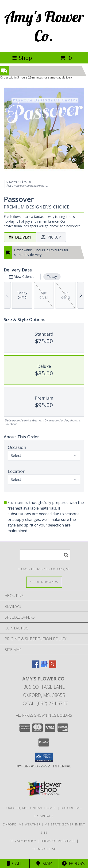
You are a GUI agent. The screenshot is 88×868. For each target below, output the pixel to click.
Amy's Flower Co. (44, 26)
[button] (44, 757)
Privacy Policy (23, 841)
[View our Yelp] (53, 666)
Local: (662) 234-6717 (44, 703)
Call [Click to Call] (15, 863)
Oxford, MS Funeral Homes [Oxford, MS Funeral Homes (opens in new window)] (31, 808)
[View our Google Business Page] (44, 666)
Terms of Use (44, 849)
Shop (22, 58)
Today (52, 277)
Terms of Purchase (58, 841)
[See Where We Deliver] (44, 582)
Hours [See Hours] (73, 863)
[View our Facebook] (36, 666)
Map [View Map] (44, 863)
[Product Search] (45, 555)
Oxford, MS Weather (21, 824)
